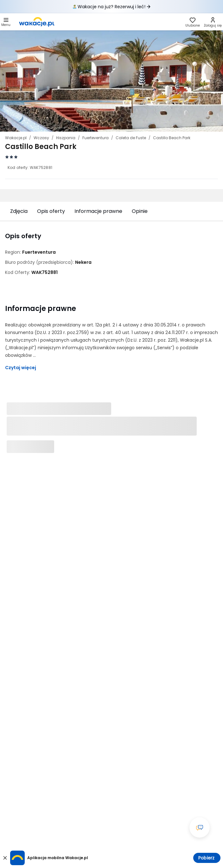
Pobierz (206, 858)
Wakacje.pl (16, 138)
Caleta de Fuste (131, 138)
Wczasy (41, 138)
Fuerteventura (96, 138)
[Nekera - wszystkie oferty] (83, 262)
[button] (6, 22)
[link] (37, 22)
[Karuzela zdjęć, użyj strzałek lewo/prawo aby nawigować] (111, 81)
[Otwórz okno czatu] (200, 828)
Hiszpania (66, 138)
